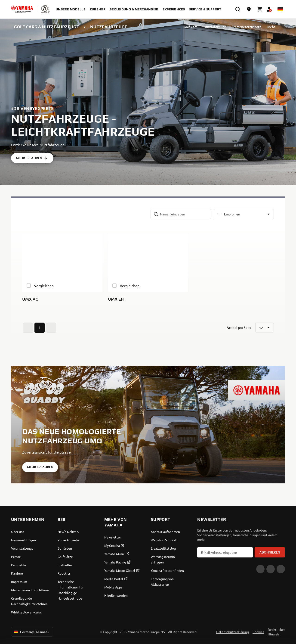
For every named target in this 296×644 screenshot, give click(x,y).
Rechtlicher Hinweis (276, 632)
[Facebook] (271, 569)
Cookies (258, 632)
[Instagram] (281, 569)
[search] (238, 9)
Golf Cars (190, 27)
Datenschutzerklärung (233, 632)
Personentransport (247, 27)
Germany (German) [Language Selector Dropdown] (31, 632)
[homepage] (22, 9)
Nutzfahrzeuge (215, 27)
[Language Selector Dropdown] (280, 9)
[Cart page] (260, 9)
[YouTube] (260, 569)
